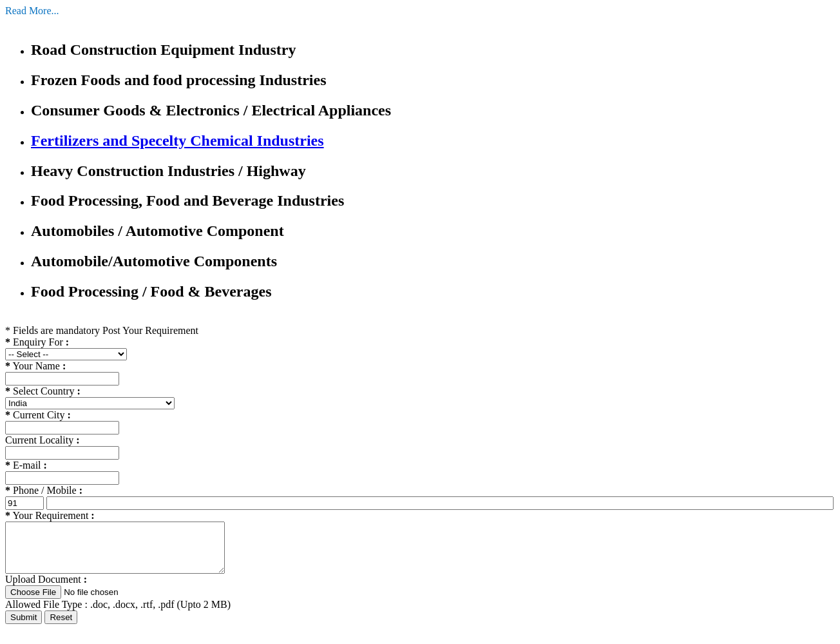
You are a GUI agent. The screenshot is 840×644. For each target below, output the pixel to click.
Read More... (32, 11)
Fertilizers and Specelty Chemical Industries (177, 141)
